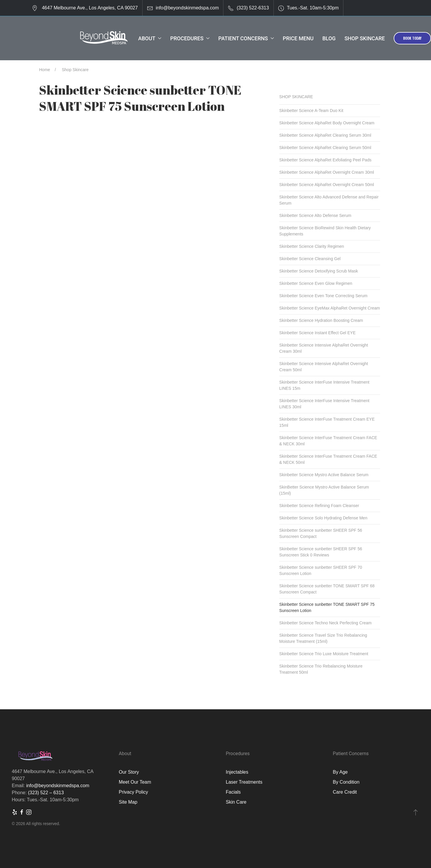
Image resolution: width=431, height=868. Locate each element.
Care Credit (345, 792)
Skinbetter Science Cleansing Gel (310, 259)
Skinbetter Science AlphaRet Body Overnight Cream (327, 123)
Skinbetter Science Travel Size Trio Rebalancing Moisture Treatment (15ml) (323, 638)
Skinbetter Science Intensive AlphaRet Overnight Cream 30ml (324, 348)
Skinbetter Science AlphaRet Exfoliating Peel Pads (325, 160)
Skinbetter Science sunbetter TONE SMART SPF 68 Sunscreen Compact (327, 589)
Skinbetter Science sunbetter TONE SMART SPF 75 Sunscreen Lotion (327, 607)
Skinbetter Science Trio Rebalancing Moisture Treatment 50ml (321, 669)
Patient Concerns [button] (246, 38)
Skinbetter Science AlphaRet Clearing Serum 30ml (325, 135)
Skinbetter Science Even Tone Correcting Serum (323, 296)
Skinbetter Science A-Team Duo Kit (311, 111)
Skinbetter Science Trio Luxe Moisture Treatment (324, 654)
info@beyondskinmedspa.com (187, 8)
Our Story (129, 772)
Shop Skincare (365, 38)
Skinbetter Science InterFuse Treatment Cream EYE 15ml (327, 422)
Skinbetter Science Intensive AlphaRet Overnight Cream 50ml (324, 367)
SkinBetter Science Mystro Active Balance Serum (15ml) (324, 490)
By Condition (346, 782)
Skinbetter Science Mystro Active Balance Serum (324, 475)
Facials (233, 792)
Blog (329, 38)
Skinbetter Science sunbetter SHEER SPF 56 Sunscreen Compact (321, 533)
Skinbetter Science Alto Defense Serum (315, 215)
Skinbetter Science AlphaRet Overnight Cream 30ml (327, 172)
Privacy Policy (133, 792)
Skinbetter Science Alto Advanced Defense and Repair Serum (329, 200)
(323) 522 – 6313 (46, 793)
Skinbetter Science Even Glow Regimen (316, 283)
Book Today (412, 38)
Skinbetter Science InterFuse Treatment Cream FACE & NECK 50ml (328, 459)
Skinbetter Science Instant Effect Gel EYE (318, 333)
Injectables (237, 772)
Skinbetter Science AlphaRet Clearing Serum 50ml (325, 148)
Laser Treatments (244, 782)
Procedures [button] (190, 38)
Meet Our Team (135, 782)
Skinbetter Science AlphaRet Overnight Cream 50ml (327, 185)
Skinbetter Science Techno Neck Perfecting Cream (325, 623)
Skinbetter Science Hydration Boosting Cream (321, 320)
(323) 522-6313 (253, 8)
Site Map (128, 802)
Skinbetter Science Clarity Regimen (312, 246)
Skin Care (236, 802)
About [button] (150, 38)
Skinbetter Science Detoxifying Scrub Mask (319, 271)
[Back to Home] (104, 38)
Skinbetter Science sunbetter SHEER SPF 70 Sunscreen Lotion (321, 570)
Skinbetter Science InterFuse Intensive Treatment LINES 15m (324, 385)
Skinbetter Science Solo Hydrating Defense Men (323, 518)
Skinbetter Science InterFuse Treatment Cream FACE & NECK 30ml (328, 441)
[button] (416, 812)
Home (45, 70)
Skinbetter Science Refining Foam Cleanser (319, 506)
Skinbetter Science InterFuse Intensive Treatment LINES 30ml (324, 404)
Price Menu (298, 38)
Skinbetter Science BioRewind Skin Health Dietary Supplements (325, 231)
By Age (340, 772)
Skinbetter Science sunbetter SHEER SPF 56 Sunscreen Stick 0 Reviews (321, 552)
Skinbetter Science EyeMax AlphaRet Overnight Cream (330, 308)
